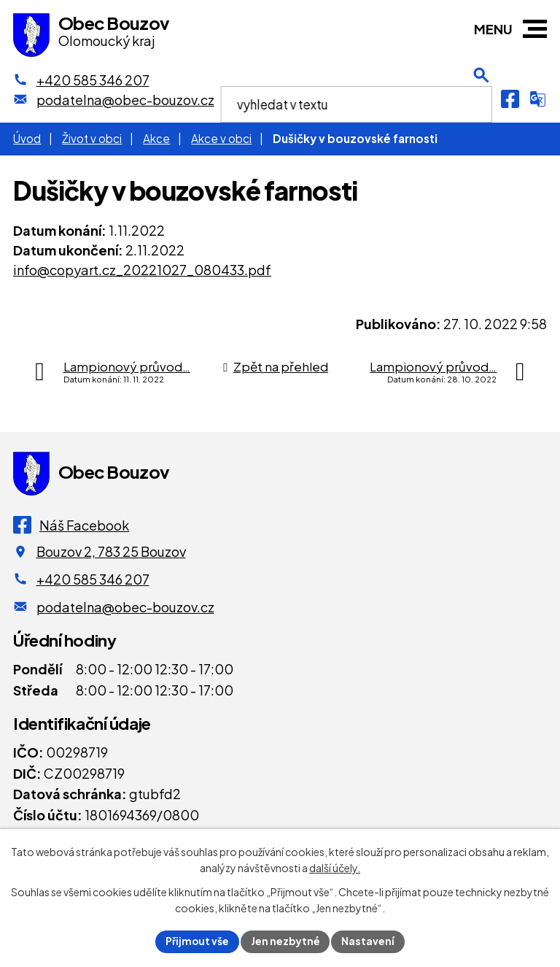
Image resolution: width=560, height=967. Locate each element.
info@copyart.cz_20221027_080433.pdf (142, 270)
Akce (156, 138)
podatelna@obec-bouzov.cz (125, 607)
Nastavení (369, 941)
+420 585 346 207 (93, 579)
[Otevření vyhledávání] (481, 99)
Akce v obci (221, 138)
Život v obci (92, 138)
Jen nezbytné (286, 941)
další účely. (335, 868)
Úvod (27, 138)
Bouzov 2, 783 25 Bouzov (111, 551)
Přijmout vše (197, 941)
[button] (535, 29)
